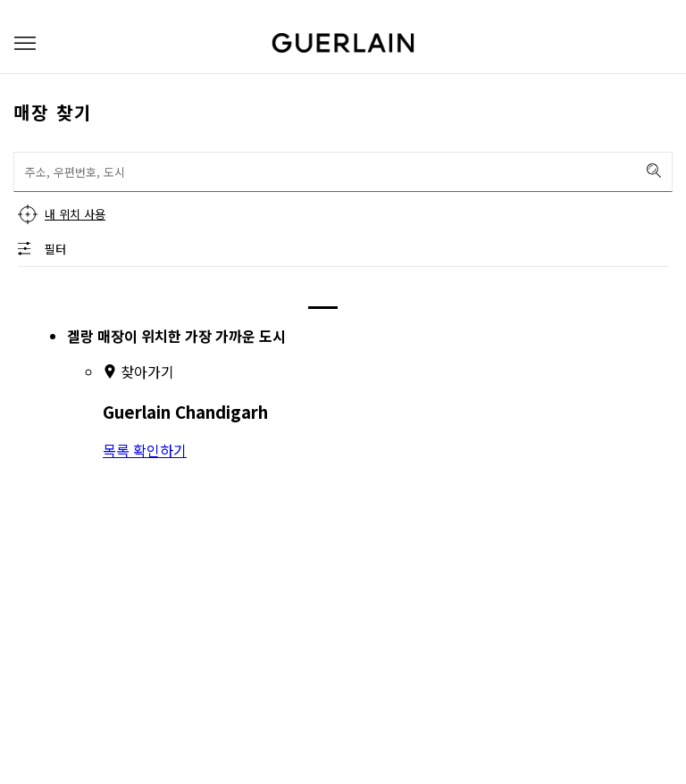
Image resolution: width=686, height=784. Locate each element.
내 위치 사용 (75, 214)
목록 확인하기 (145, 450)
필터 (55, 249)
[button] (25, 43)
